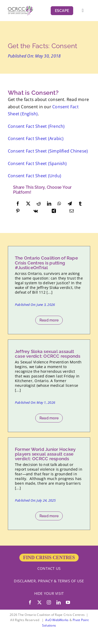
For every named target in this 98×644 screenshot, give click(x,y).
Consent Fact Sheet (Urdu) (34, 176)
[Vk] (36, 211)
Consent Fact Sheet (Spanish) (37, 163)
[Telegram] (70, 204)
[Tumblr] (80, 204)
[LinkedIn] (49, 204)
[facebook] (30, 602)
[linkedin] (59, 602)
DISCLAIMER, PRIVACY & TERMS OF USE (49, 581)
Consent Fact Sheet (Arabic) (36, 138)
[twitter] (39, 602)
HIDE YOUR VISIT (49, 593)
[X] (28, 204)
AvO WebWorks (57, 620)
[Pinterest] (18, 211)
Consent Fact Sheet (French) (36, 126)
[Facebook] (18, 204)
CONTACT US (49, 568)
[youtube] (68, 602)
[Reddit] (39, 204)
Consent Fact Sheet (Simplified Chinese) (48, 151)
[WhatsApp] (59, 204)
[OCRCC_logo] (21, 8)
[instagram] (49, 602)
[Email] (72, 211)
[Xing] (54, 211)
